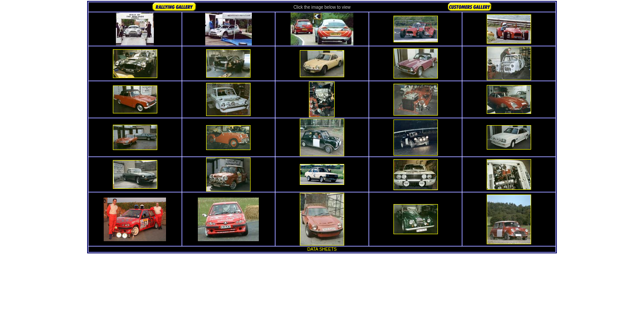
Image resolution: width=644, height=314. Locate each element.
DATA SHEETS (322, 249)
